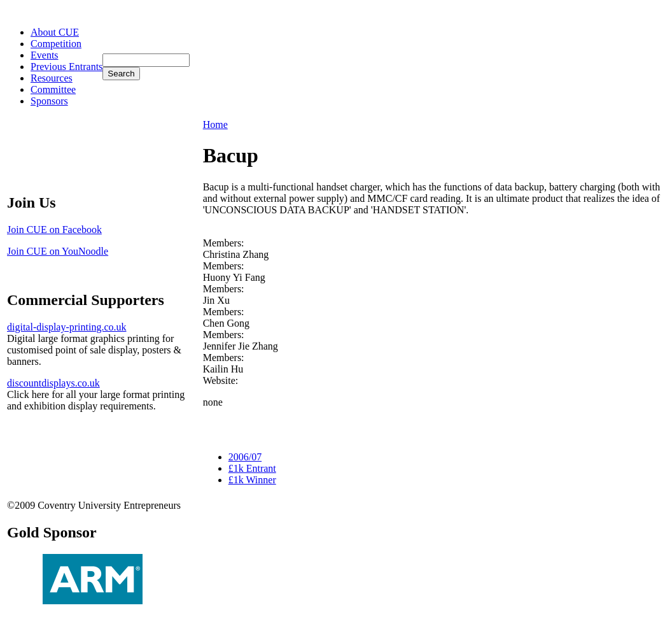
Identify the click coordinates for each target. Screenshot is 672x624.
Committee (53, 89)
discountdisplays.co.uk (53, 383)
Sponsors (49, 101)
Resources (52, 78)
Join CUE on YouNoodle (58, 251)
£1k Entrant (252, 468)
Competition (56, 44)
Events (45, 55)
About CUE (55, 32)
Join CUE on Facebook (54, 230)
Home (215, 124)
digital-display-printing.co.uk (67, 327)
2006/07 (245, 457)
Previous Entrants (66, 67)
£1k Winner (252, 480)
